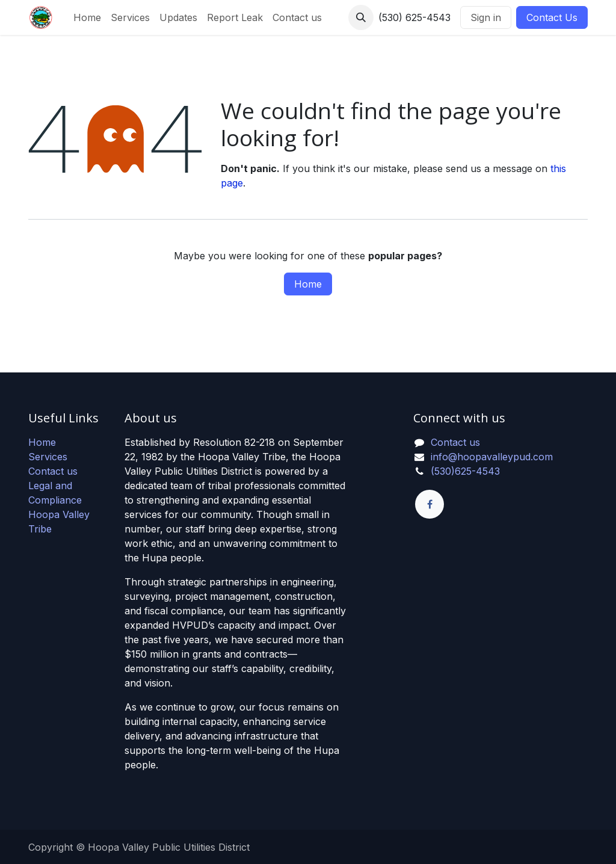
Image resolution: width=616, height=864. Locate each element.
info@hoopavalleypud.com (492, 457)
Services (48, 457)
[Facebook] (430, 504)
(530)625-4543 (465, 471)
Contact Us (552, 17)
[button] (361, 17)
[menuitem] (87, 17)
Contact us (53, 471)
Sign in (486, 17)
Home (308, 284)
